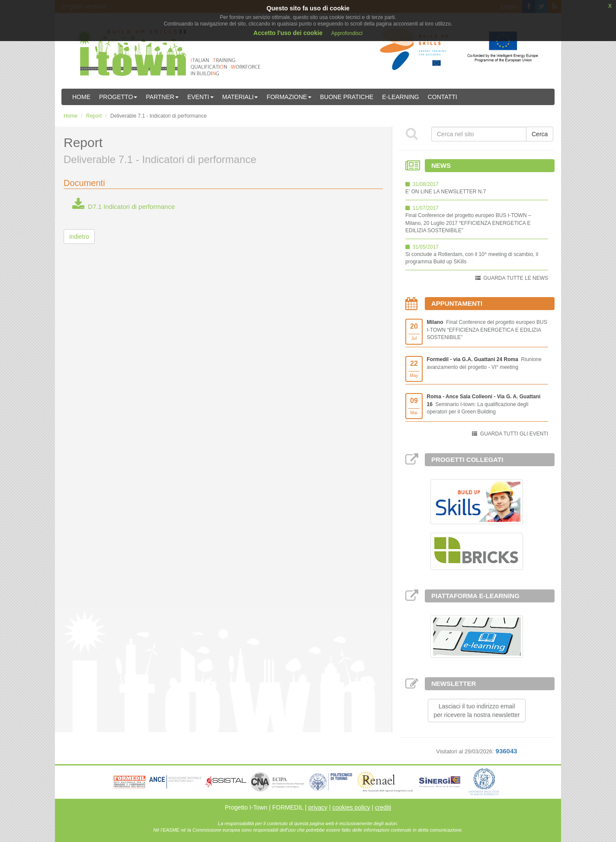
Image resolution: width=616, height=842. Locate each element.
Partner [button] (162, 97)
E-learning (401, 97)
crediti (383, 807)
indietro (79, 237)
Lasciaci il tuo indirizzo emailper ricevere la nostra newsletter (476, 711)
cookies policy (351, 807)
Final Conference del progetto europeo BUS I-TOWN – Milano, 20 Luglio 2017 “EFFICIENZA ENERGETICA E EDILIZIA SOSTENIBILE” (468, 223)
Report (94, 116)
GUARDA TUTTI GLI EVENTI (514, 434)
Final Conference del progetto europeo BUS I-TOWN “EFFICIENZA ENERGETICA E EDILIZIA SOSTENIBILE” (487, 330)
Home (81, 97)
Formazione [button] (289, 97)
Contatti (443, 97)
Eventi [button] (201, 97)
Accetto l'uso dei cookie (288, 33)
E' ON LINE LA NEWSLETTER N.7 (446, 192)
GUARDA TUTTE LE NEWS (516, 278)
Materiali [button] (240, 97)
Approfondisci (347, 33)
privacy (318, 807)
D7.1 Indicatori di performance (124, 206)
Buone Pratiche (347, 97)
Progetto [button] (118, 97)
